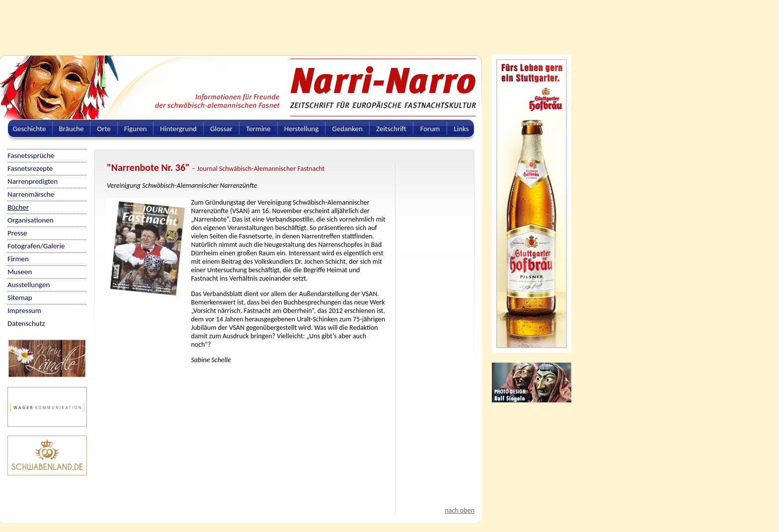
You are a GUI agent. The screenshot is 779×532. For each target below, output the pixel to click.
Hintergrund (178, 129)
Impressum (24, 310)
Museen (20, 272)
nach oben (460, 510)
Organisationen (31, 220)
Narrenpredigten (33, 181)
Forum (430, 129)
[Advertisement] (241, 22)
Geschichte (30, 129)
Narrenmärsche (31, 194)
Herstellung (302, 129)
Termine (258, 129)
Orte (104, 129)
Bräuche (72, 129)
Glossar (221, 129)
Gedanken (347, 129)
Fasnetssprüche (31, 155)
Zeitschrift (391, 129)
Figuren (136, 129)
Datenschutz (26, 323)
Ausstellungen (29, 285)
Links (461, 129)
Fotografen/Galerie (36, 246)
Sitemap (20, 298)
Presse (17, 233)
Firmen (18, 259)
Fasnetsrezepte (30, 168)
